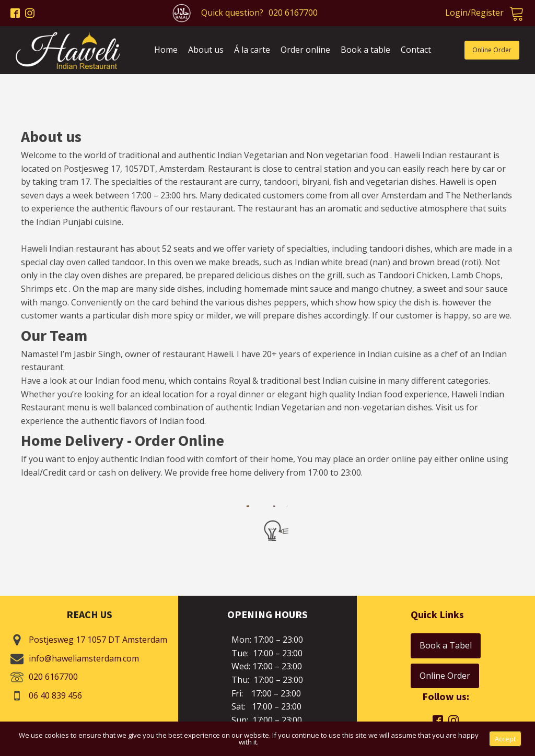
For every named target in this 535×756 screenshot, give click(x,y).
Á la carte (252, 50)
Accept (505, 739)
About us (206, 50)
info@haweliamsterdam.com (84, 658)
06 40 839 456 (55, 695)
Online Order (492, 50)
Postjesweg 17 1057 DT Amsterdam (98, 640)
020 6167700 (293, 13)
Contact (416, 50)
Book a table (365, 50)
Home (166, 50)
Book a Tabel (446, 645)
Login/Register (474, 13)
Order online (305, 50)
